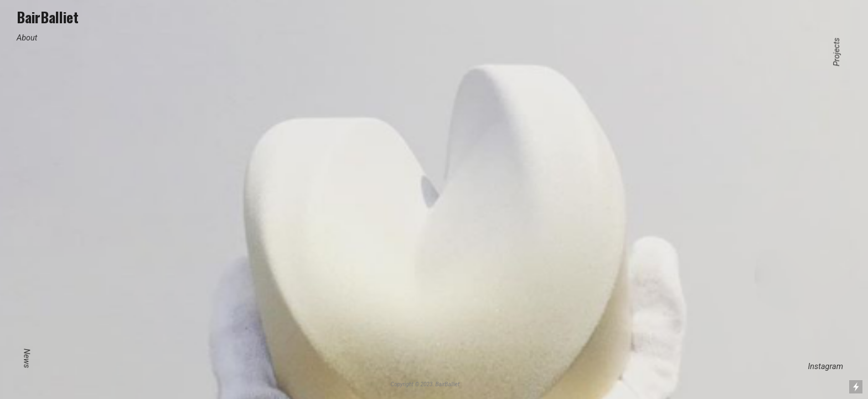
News (26, 358)
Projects (837, 52)
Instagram (826, 362)
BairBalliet (48, 17)
